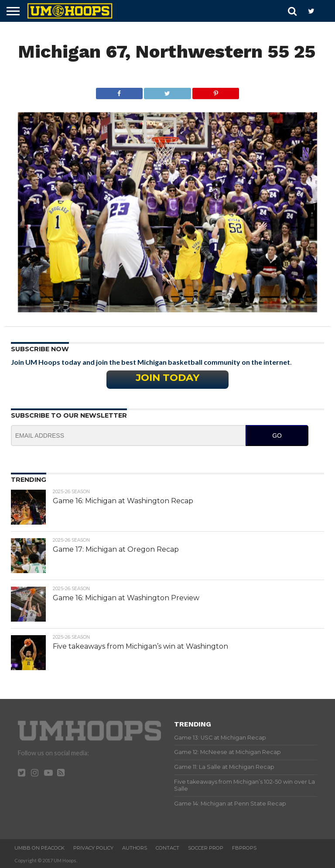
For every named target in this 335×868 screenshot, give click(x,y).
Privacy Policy (93, 848)
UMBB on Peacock (39, 848)
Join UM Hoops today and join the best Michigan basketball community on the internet (150, 362)
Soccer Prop (206, 848)
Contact (167, 848)
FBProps (244, 848)
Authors (135, 848)
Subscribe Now (40, 349)
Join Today (167, 377)
